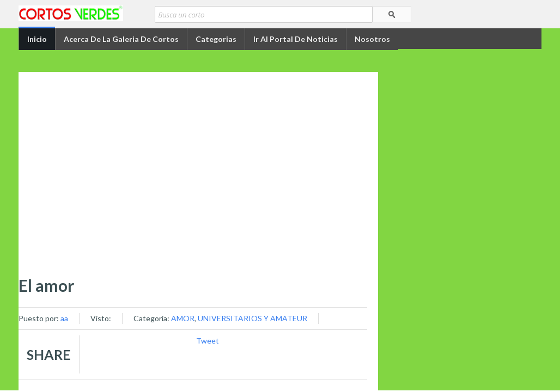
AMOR (183, 318)
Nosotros (372, 39)
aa (64, 318)
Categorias (216, 39)
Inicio (37, 39)
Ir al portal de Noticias (296, 39)
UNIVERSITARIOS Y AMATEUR (252, 318)
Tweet (208, 341)
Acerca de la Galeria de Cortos (121, 39)
